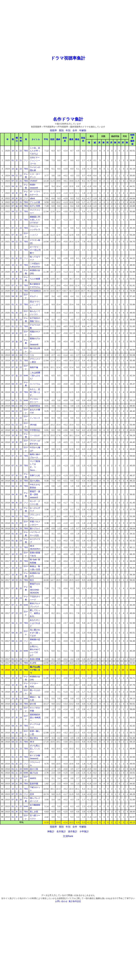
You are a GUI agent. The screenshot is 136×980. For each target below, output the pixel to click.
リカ (32, 355)
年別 (68, 130)
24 (21, 296)
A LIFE (33, 663)
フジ (26, 160)
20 (21, 272)
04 (13, 176)
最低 (77, 139)
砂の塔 (33, 704)
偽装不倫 (34, 367)
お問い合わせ (61, 901)
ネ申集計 (84, 831)
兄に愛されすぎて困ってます (35, 633)
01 (13, 160)
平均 (46, 139)
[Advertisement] (68, 28)
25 (21, 442)
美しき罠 (34, 812)
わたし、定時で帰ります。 (35, 392)
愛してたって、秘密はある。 (35, 613)
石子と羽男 (35, 206)
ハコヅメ (34, 235)
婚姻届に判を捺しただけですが (35, 220)
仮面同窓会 (35, 406)
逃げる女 (34, 773)
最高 (71, 139)
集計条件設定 (75, 901)
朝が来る (34, 738)
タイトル (36, 139)
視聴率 (53, 130)
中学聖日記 (35, 430)
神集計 (51, 831)
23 (21, 320)
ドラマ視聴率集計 (68, 58)
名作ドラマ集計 (68, 119)
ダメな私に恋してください (35, 749)
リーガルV (35, 435)
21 (21, 160)
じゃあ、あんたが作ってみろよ (35, 151)
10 (13, 151)
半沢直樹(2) (35, 291)
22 (21, 151)
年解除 (83, 130)
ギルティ (34, 296)
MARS (33, 778)
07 (13, 181)
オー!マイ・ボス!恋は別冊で (35, 250)
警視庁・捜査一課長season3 (35, 494)
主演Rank (68, 836)
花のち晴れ (35, 481)
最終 (58, 139)
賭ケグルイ (35, 528)
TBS (26, 151)
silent (32, 198)
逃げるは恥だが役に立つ (35, 670)
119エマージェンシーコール (35, 160)
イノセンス (35, 418)
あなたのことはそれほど (35, 623)
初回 (52, 139)
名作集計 (61, 831)
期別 (61, 130)
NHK (26, 376)
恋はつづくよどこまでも (35, 304)
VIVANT (34, 181)
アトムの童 (35, 202)
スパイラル (35, 384)
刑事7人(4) (35, 475)
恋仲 (32, 794)
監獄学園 (34, 784)
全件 (75, 130)
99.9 (32, 742)
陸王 (32, 580)
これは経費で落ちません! (35, 376)
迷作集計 (73, 831)
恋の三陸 (34, 769)
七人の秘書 (35, 279)
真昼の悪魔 (35, 659)
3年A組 (33, 425)
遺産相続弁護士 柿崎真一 (35, 717)
